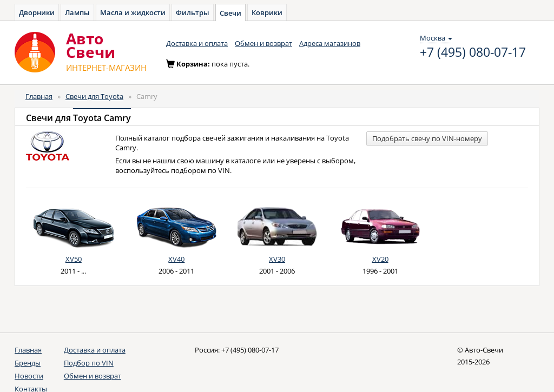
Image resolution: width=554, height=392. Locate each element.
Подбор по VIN (89, 363)
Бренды (28, 363)
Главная (39, 96)
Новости (29, 376)
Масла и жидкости (133, 12)
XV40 (176, 259)
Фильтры (193, 12)
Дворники (37, 12)
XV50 (74, 259)
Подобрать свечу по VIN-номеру (427, 138)
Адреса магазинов (330, 43)
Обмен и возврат (263, 43)
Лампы (77, 12)
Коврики (267, 12)
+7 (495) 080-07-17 (473, 52)
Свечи (230, 13)
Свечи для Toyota (94, 96)
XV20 (380, 259)
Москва (436, 38)
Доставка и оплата (197, 43)
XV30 (277, 259)
